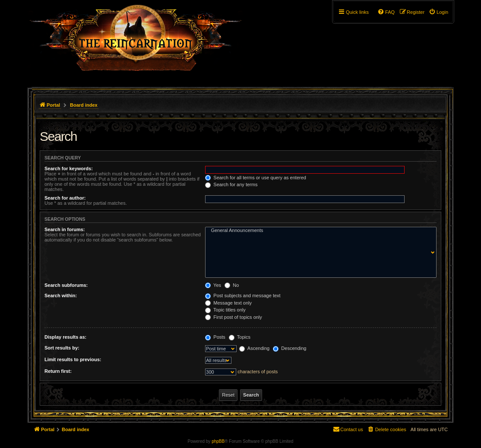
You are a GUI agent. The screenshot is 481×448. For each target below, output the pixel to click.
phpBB (218, 441)
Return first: (58, 371)
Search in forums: (65, 229)
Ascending (254, 348)
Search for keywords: (69, 168)
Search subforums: (66, 285)
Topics (240, 337)
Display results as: (65, 337)
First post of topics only (234, 317)
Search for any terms (231, 184)
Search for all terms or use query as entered (256, 178)
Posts (215, 337)
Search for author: (65, 198)
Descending (290, 348)
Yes (213, 285)
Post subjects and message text (243, 295)
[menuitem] (438, 12)
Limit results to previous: (73, 359)
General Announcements (319, 231)
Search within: (61, 295)
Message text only (228, 303)
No (232, 285)
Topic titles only (225, 310)
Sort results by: (62, 348)
